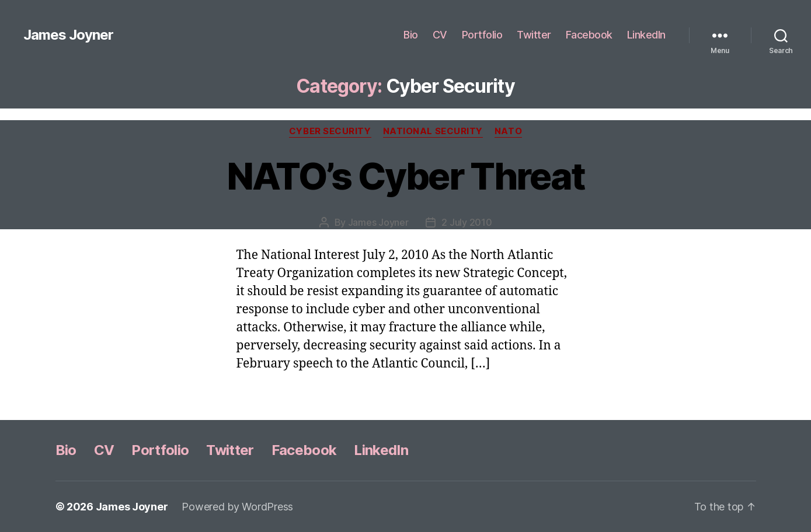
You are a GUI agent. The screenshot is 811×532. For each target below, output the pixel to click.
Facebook (589, 35)
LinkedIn (646, 35)
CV (440, 35)
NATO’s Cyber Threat (405, 176)
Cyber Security (330, 131)
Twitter (534, 35)
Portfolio (482, 35)
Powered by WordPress (237, 507)
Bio (411, 35)
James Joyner (68, 35)
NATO (508, 131)
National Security (433, 131)
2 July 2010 (467, 222)
